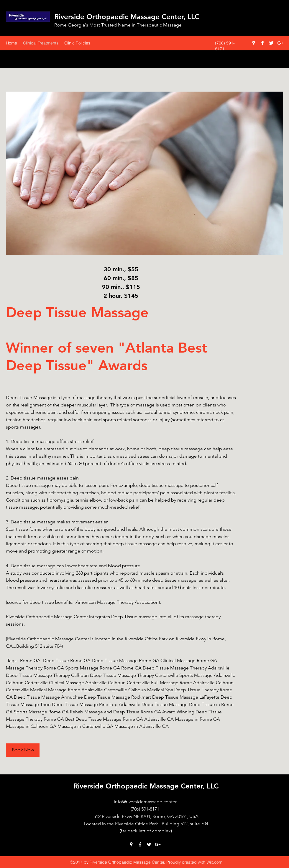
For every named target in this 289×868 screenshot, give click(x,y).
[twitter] (271, 43)
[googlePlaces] (254, 43)
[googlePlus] (280, 43)
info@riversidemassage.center (145, 802)
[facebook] (262, 43)
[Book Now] (23, 750)
